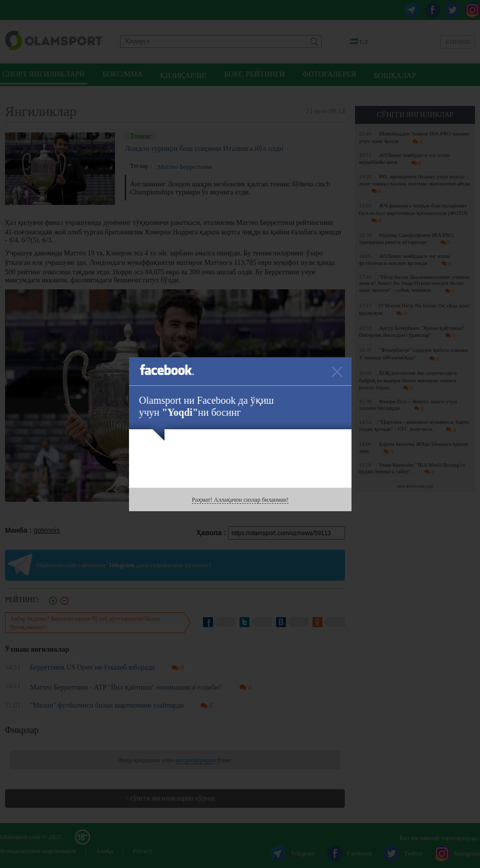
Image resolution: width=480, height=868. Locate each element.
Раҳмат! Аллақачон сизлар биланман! (240, 500)
